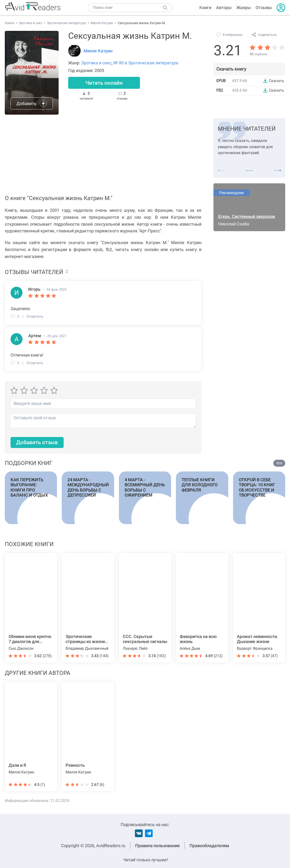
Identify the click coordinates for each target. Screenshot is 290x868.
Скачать (276, 81)
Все (279, 463)
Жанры (244, 8)
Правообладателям (209, 846)
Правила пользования (157, 846)
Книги (205, 8)
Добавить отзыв (37, 442)
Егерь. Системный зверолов (247, 216)
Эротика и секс (96, 63)
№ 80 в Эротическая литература (146, 63)
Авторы (224, 8)
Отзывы (264, 8)
